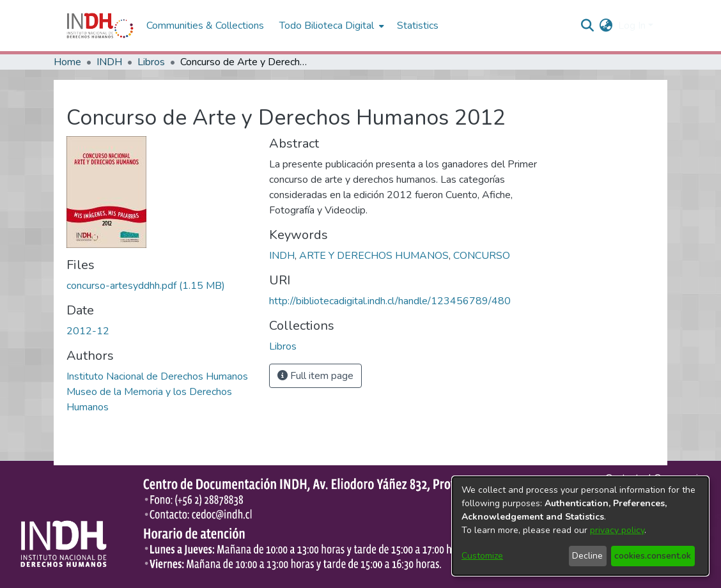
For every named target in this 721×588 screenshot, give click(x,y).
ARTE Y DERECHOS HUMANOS (374, 256)
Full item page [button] (315, 376)
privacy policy (617, 530)
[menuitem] (606, 26)
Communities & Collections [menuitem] (205, 26)
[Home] (100, 26)
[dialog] (580, 526)
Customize (482, 556)
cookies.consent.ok (653, 556)
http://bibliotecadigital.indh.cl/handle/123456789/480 (390, 301)
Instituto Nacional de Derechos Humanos (157, 376)
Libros (151, 62)
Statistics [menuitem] (418, 26)
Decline (587, 556)
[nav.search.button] (588, 26)
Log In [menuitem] (632, 26)
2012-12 (88, 331)
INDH (109, 62)
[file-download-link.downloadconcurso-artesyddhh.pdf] (146, 286)
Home (67, 62)
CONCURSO (482, 256)
